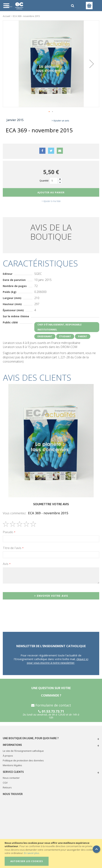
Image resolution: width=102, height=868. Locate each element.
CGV (5, 783)
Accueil (6, 16)
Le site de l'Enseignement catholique (23, 751)
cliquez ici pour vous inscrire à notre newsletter (58, 661)
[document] (51, 853)
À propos (8, 756)
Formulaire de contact (51, 705)
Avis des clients (37, 377)
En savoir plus (31, 853)
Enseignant (45, 336)
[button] (92, 64)
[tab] (51, 378)
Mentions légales (12, 765)
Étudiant (65, 336)
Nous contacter (11, 778)
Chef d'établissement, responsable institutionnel (60, 327)
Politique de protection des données (23, 760)
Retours (7, 787)
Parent (83, 336)
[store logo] (35, 6)
